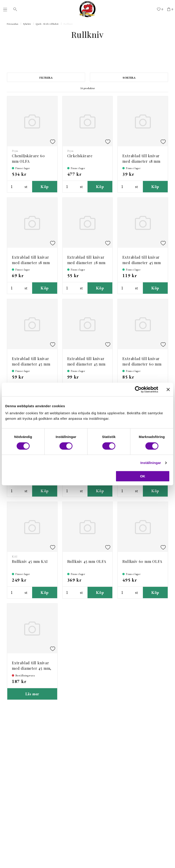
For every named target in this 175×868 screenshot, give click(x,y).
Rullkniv (68, 24)
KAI (15, 556)
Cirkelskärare (80, 156)
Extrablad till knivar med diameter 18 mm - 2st (31, 263)
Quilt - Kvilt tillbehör (47, 24)
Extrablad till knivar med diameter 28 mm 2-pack (86, 263)
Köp (45, 187)
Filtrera (46, 78)
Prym (15, 151)
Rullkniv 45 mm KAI (30, 561)
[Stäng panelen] (168, 389)
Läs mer (32, 694)
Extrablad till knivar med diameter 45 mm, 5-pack (32, 668)
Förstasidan (13, 24)
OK (143, 476)
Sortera (129, 78)
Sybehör (27, 24)
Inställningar (151, 463)
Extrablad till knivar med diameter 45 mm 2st (86, 364)
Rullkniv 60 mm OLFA (142, 561)
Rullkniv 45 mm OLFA (87, 561)
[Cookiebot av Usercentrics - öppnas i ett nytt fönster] (138, 389)
